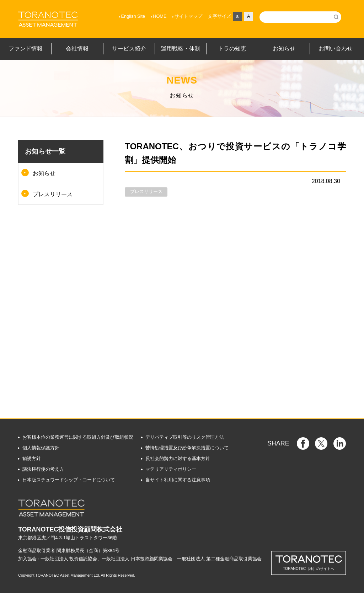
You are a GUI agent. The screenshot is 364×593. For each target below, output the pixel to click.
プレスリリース (53, 194)
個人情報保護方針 (41, 448)
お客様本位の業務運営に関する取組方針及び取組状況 (78, 437)
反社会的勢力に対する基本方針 (178, 458)
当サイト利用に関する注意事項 (178, 480)
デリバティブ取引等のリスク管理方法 (185, 437)
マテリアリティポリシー (171, 469)
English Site (133, 16)
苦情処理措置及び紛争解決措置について (187, 448)
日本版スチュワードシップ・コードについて (69, 480)
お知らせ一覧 (45, 151)
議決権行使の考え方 (43, 469)
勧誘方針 (32, 458)
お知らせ (44, 173)
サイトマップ (188, 16)
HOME (160, 16)
